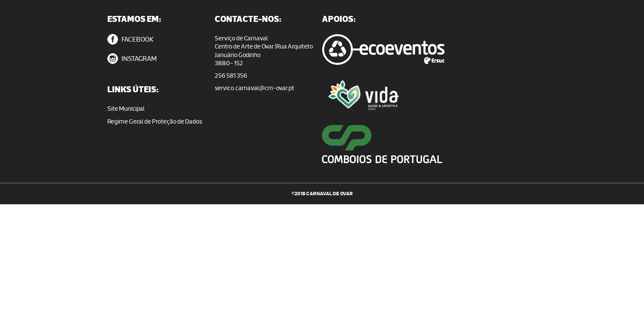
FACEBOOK (131, 39)
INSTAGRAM (132, 59)
